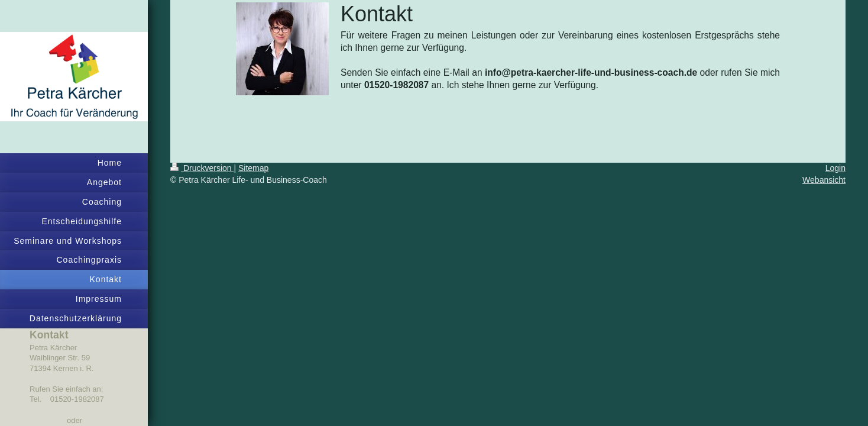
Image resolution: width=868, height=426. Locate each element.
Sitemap (253, 168)
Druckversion (202, 168)
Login (835, 168)
